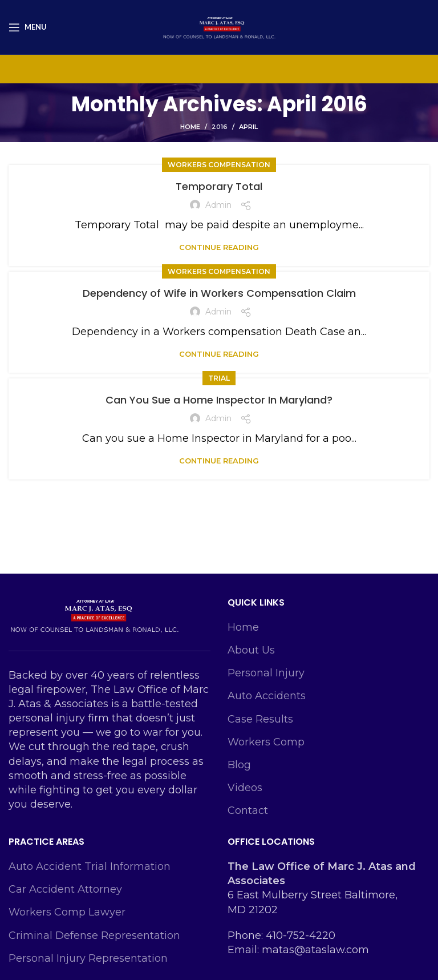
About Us (251, 650)
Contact (248, 810)
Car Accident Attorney (65, 889)
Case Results (260, 719)
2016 (220, 127)
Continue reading (219, 247)
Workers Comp (266, 742)
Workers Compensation (219, 165)
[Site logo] (219, 26)
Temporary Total (219, 186)
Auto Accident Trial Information (90, 866)
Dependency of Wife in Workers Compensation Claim (219, 293)
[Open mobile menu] (28, 27)
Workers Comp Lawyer (67, 912)
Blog (239, 765)
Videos (245, 788)
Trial (219, 378)
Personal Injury (266, 673)
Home (190, 127)
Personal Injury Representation (88, 958)
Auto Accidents (267, 696)
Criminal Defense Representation (94, 935)
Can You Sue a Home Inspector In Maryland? (219, 400)
